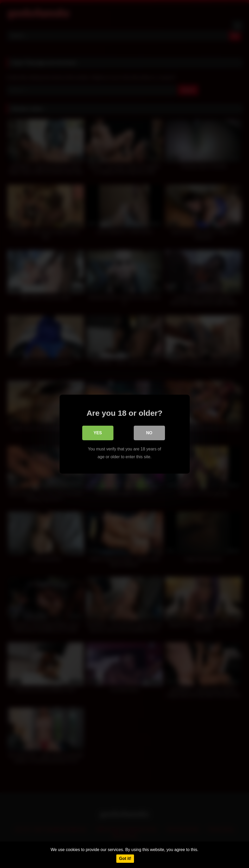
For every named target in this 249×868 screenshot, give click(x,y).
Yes (98, 433)
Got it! (125, 858)
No (149, 433)
